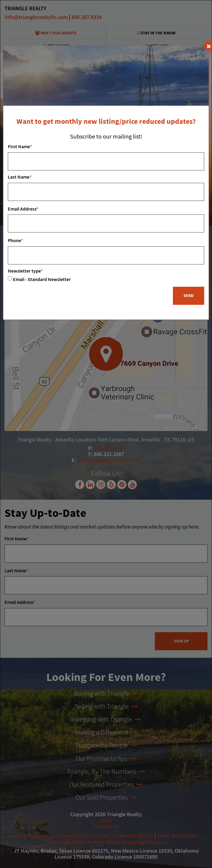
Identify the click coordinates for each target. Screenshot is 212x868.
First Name (20, 147)
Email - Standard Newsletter (42, 280)
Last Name (20, 177)
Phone (15, 241)
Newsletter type (25, 271)
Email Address (23, 209)
